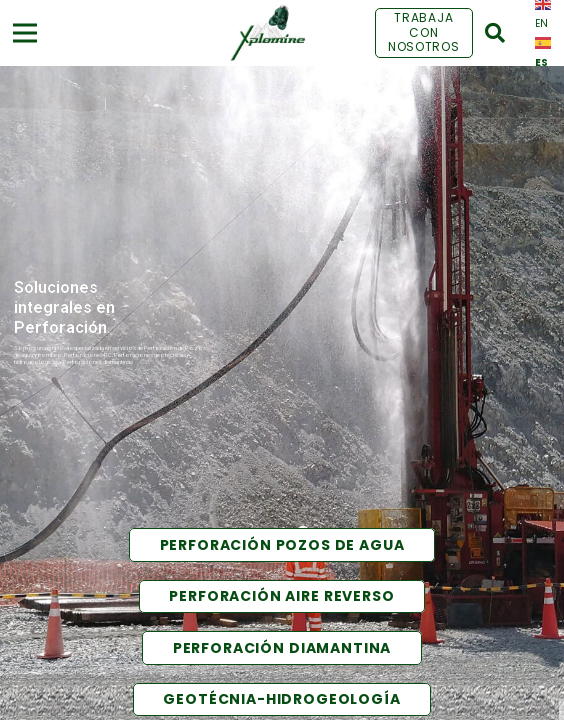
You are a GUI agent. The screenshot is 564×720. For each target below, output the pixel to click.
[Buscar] (495, 33)
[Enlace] (267, 33)
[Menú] (25, 33)
